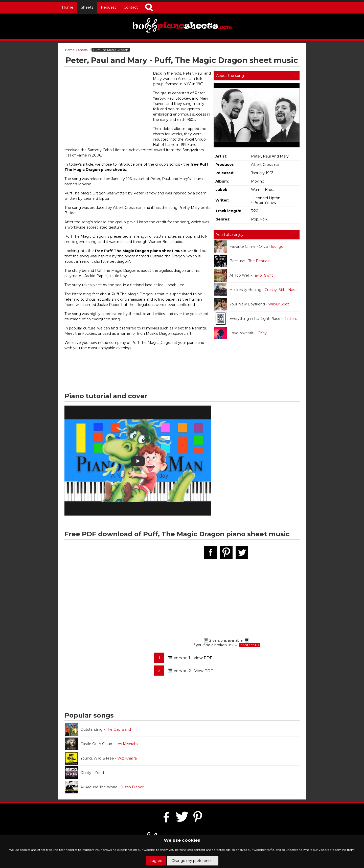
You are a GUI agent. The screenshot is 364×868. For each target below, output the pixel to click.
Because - (242, 261)
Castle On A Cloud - (103, 744)
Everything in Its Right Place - (257, 319)
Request (108, 7)
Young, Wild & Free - (101, 758)
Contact (131, 7)
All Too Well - (244, 275)
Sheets (87, 7)
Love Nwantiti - (241, 333)
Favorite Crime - (249, 247)
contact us (250, 645)
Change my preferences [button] (193, 861)
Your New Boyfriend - (252, 304)
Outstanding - (98, 729)
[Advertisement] (107, 107)
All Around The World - (104, 787)
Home (68, 7)
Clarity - (85, 773)
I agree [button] (156, 861)
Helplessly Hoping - (257, 290)
